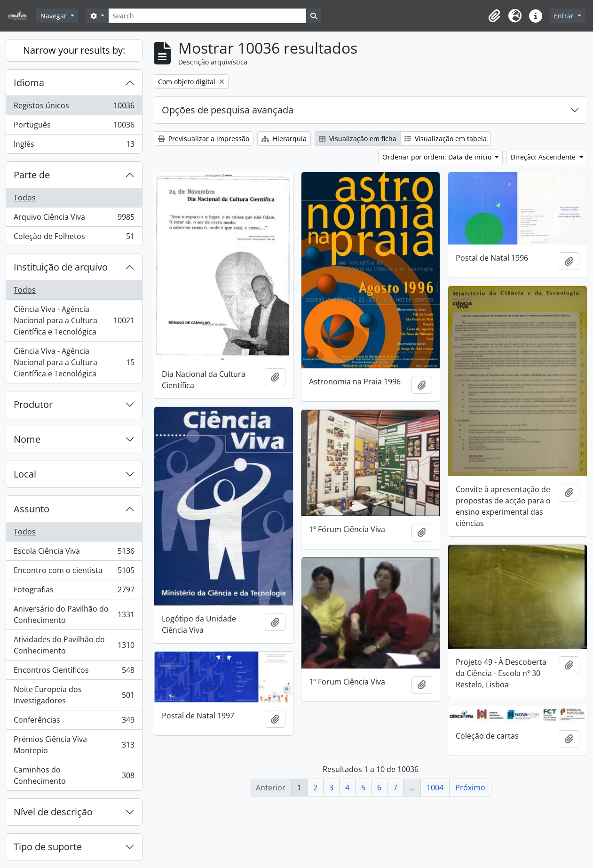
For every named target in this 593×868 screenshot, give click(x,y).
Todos (25, 198)
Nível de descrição (53, 812)
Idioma (29, 83)
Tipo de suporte (48, 847)
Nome (27, 439)
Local (25, 474)
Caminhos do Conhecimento (74, 775)
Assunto (32, 509)
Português (74, 127)
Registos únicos (74, 108)
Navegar (55, 16)
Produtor (33, 404)
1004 (435, 788)
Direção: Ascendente (544, 157)
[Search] (207, 16)
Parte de (32, 175)
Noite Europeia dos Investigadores (74, 695)
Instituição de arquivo (61, 267)
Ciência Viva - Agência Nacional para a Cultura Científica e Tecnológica (74, 320)
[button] (494, 16)
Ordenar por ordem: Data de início (438, 157)
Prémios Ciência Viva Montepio (74, 745)
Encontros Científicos (74, 672)
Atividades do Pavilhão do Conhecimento (74, 645)
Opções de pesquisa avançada (228, 110)
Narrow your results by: (74, 50)
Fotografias (74, 592)
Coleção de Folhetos (74, 238)
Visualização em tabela (446, 139)
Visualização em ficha (358, 139)
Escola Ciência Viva (74, 553)
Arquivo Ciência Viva (74, 219)
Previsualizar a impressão (204, 139)
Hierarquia (284, 139)
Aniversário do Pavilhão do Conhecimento (74, 614)
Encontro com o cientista (74, 572)
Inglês (74, 146)
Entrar (565, 16)
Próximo (470, 788)
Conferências (74, 722)
